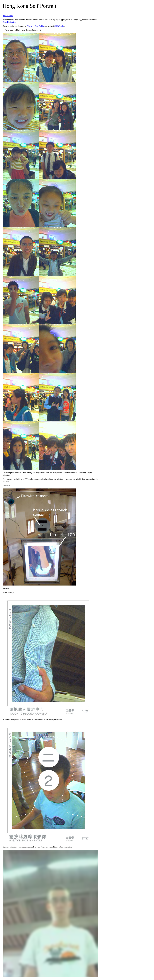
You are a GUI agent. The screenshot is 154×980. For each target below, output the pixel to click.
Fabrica (29, 26)
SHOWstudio (59, 26)
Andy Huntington (9, 22)
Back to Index (8, 16)
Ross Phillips (40, 26)
